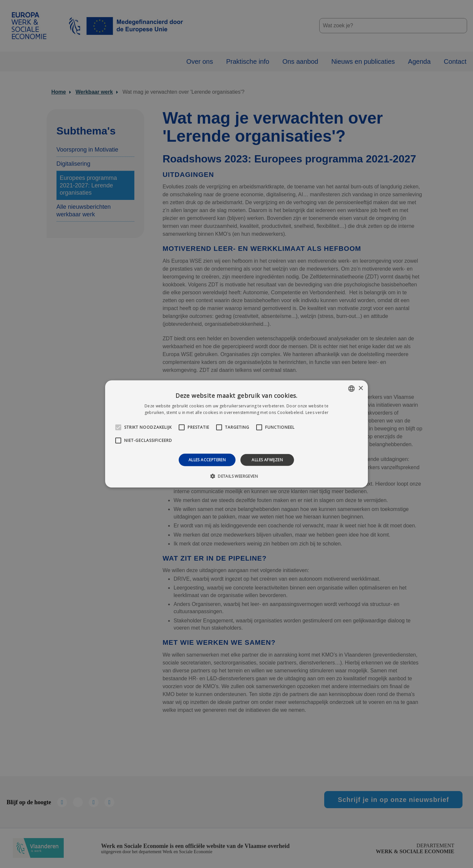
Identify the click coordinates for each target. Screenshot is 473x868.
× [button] (360, 388)
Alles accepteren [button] (207, 460)
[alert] (236, 434)
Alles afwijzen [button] (267, 460)
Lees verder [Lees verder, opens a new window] (317, 412)
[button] (236, 476)
